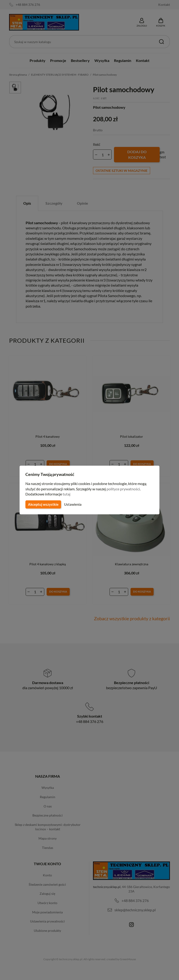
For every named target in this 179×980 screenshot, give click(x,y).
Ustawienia (72, 504)
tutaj (67, 494)
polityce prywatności (126, 489)
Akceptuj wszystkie (43, 504)
